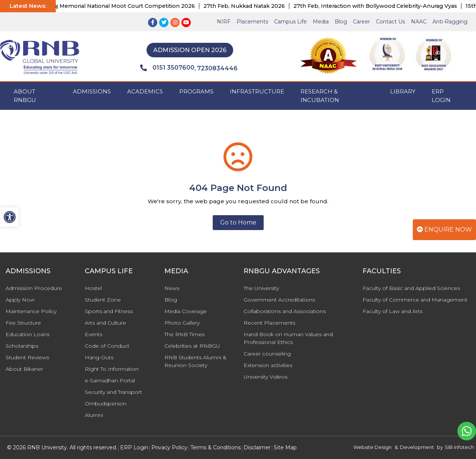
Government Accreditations (279, 300)
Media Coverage (186, 311)
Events (94, 334)
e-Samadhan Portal (110, 380)
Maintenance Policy (31, 311)
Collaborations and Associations (285, 311)
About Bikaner (24, 369)
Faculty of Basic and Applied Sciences (411, 288)
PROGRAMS (196, 91)
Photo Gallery (182, 323)
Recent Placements (269, 323)
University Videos (266, 377)
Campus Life (290, 22)
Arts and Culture (105, 323)
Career (361, 22)
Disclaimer (257, 447)
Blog (341, 22)
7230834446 (217, 68)
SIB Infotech (459, 447)
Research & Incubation (320, 96)
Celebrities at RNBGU (192, 346)
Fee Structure (23, 323)
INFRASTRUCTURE (257, 91)
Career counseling (267, 354)
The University (261, 288)
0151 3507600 (167, 68)
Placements (252, 22)
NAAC (419, 22)
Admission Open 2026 (190, 50)
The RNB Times (184, 334)
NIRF (224, 22)
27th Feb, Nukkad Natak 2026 (252, 6)
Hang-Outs (99, 357)
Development (417, 447)
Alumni (94, 415)
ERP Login (441, 96)
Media (321, 22)
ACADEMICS (145, 91)
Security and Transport (113, 392)
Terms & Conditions (216, 447)
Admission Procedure (34, 288)
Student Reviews (27, 357)
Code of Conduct (107, 346)
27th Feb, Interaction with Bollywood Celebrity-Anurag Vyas (383, 6)
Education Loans (28, 334)
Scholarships (22, 346)
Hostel (93, 288)
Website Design (372, 447)
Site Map (285, 447)
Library (403, 91)
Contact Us (390, 22)
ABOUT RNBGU (25, 96)
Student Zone (103, 300)
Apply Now (20, 300)
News (172, 288)
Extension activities (268, 365)
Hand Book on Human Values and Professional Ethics (288, 338)
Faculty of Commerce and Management (415, 300)
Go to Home (238, 222)
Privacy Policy (169, 447)
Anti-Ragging (450, 22)
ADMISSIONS (92, 91)
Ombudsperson (106, 404)
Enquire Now (444, 229)
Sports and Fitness (109, 311)
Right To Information (112, 369)
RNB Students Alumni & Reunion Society (195, 361)
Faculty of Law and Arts (393, 311)
